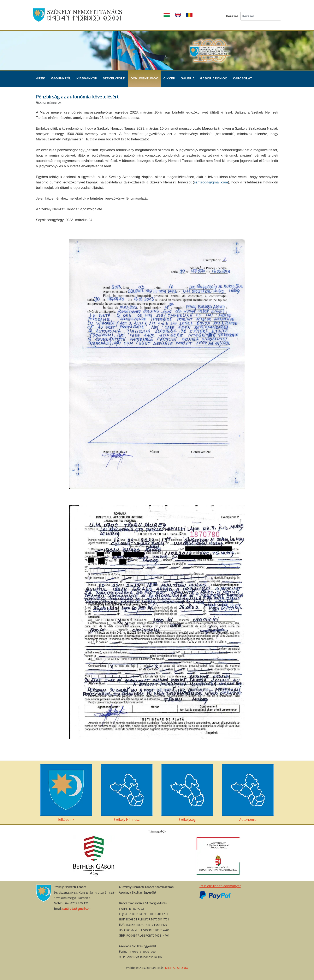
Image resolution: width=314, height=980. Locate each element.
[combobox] (261, 16)
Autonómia (248, 793)
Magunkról (61, 78)
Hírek (40, 78)
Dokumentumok (144, 78)
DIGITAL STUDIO (177, 968)
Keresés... (233, 16)
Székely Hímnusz (127, 793)
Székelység (187, 793)
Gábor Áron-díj (214, 78)
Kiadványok (87, 78)
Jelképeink (66, 793)
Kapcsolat (242, 78)
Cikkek (169, 78)
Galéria (188, 78)
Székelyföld (114, 78)
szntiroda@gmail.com (211, 182)
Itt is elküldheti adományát (220, 886)
